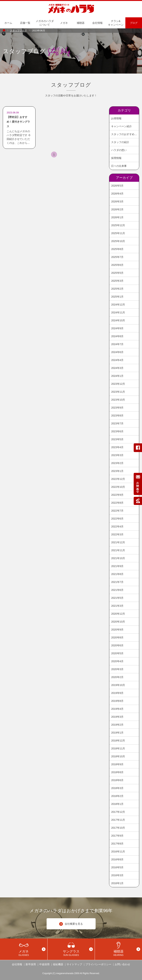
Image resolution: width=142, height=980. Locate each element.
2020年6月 (117, 645)
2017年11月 (118, 820)
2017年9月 (117, 836)
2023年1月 (117, 471)
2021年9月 (117, 566)
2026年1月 (117, 217)
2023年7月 (117, 423)
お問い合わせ (122, 964)
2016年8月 (117, 859)
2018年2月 (117, 796)
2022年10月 (118, 487)
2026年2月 (117, 209)
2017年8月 (117, 844)
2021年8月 (117, 574)
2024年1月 (117, 376)
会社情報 (97, 23)
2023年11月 (118, 392)
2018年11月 (118, 748)
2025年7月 (117, 257)
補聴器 (81, 23)
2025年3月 (117, 281)
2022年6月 (117, 519)
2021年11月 (118, 550)
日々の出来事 (119, 166)
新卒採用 (31, 964)
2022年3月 (117, 534)
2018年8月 (117, 772)
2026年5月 (117, 186)
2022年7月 (117, 511)
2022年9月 (117, 495)
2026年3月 (117, 201)
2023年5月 (117, 439)
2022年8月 (117, 503)
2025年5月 (117, 273)
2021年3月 (117, 606)
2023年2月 (117, 463)
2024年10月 (118, 320)
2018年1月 (117, 804)
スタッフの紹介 (120, 142)
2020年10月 (118, 622)
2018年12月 (118, 741)
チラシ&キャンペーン (116, 23)
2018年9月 (117, 764)
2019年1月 (117, 733)
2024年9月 (117, 328)
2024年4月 (117, 360)
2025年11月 (118, 233)
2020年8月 (117, 637)
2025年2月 (117, 289)
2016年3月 (117, 875)
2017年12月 (118, 812)
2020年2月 (117, 677)
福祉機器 (58, 964)
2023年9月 (117, 408)
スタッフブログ (18, 31)
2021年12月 (118, 542)
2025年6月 (117, 265)
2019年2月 (117, 725)
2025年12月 (118, 225)
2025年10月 (118, 241)
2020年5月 (117, 653)
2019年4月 (117, 709)
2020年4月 (117, 661)
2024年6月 (117, 352)
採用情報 (116, 158)
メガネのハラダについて (45, 23)
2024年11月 (118, 312)
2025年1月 (117, 297)
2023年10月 (118, 400)
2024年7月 (117, 344)
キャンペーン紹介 (121, 126)
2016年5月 (117, 867)
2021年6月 (117, 590)
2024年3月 (117, 368)
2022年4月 (117, 527)
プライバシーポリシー (98, 964)
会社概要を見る (71, 924)
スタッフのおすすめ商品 (125, 134)
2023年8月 (117, 416)
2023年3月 (117, 455)
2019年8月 (117, 701)
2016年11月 (118, 852)
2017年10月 (118, 828)
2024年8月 (117, 336)
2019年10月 (118, 685)
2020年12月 (118, 614)
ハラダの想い (119, 150)
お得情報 (116, 118)
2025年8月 (117, 249)
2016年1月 (117, 883)
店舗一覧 (25, 23)
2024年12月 (118, 305)
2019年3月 (117, 717)
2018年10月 (118, 756)
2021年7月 (117, 582)
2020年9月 (117, 630)
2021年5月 (117, 598)
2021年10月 (118, 558)
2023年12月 (118, 384)
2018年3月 (117, 788)
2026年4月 (117, 194)
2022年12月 (118, 479)
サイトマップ (74, 964)
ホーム (8, 23)
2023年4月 (117, 447)
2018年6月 (117, 780)
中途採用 (44, 964)
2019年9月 (117, 693)
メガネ (64, 23)
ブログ (134, 23)
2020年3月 (117, 669)
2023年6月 (117, 431)
